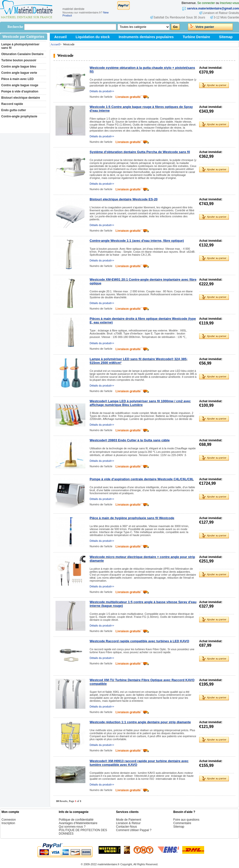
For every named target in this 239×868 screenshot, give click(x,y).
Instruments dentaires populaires (146, 37)
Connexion (9, 820)
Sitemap (226, 37)
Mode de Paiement (129, 820)
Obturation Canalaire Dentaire (22, 54)
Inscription (8, 823)
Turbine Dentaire (196, 37)
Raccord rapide (12, 104)
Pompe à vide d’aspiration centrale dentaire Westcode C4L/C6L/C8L (142, 479)
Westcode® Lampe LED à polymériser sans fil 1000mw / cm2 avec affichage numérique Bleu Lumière (140, 403)
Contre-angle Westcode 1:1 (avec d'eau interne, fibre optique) (137, 241)
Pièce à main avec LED (17, 79)
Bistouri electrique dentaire (21, 98)
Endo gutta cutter (14, 110)
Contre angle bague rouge (20, 85)
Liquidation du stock (93, 37)
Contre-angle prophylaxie (19, 116)
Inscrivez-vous (229, 3)
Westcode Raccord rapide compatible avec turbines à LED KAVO (139, 641)
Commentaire (182, 823)
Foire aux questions (186, 820)
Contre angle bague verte (19, 73)
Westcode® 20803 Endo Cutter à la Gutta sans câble (130, 440)
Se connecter (206, 3)
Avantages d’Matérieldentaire (78, 823)
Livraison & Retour (128, 823)
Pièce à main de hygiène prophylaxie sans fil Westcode (132, 518)
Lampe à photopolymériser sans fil (20, 46)
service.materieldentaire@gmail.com (213, 8)
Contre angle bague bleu (19, 67)
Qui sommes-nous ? (72, 827)
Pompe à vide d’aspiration (20, 91)
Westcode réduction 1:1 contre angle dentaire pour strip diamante (140, 722)
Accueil (60, 37)
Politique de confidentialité (76, 820)
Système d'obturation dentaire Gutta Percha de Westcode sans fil (140, 152)
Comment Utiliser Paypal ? (134, 830)
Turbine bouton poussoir (19, 60)
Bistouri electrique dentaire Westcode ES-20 (124, 199)
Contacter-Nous (126, 827)
